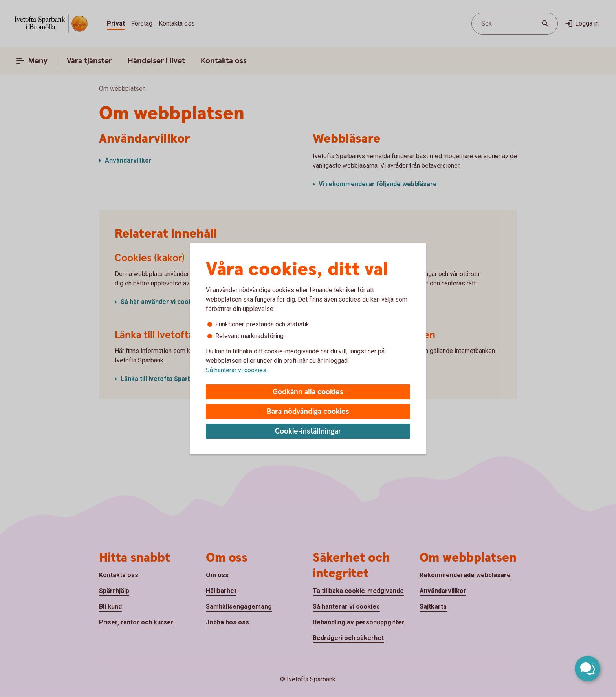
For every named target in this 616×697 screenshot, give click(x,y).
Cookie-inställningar (308, 431)
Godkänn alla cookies (308, 392)
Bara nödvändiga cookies (308, 412)
